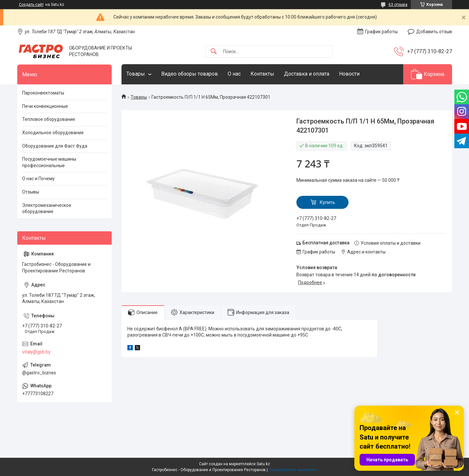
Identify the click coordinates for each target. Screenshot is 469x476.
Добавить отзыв (434, 32)
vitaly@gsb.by (36, 352)
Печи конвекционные (45, 106)
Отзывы (31, 192)
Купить (327, 202)
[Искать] (214, 52)
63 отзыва (398, 5)
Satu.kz (263, 464)
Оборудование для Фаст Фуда (55, 146)
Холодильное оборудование (53, 133)
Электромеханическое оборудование (47, 209)
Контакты (262, 74)
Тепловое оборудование (49, 119)
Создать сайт (31, 5)
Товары (136, 74)
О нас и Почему (38, 179)
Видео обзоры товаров (190, 74)
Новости (349, 74)
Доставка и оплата (307, 74)
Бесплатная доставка (326, 243)
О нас (234, 74)
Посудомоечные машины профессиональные (49, 162)
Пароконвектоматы (43, 93)
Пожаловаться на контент (293, 470)
